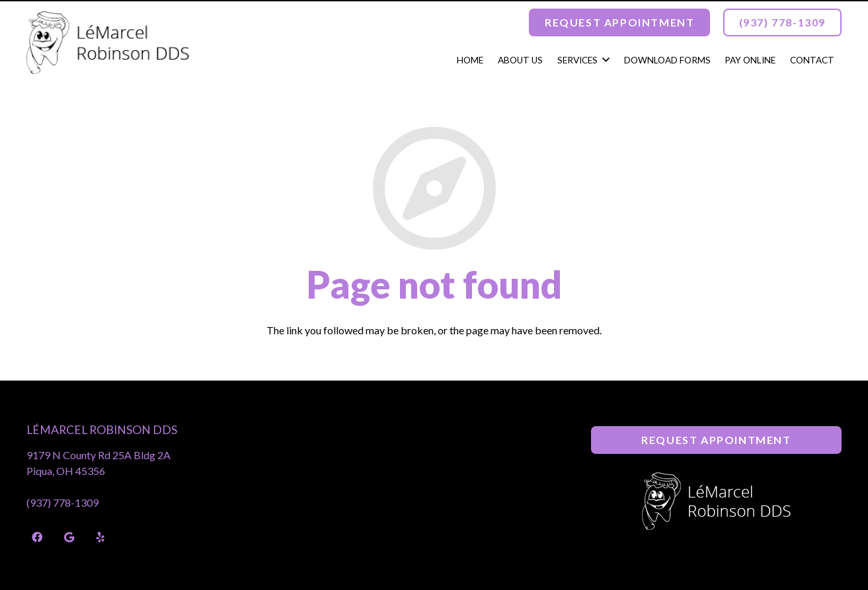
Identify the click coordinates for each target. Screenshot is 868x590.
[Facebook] (37, 537)
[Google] (69, 537)
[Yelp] (100, 537)
